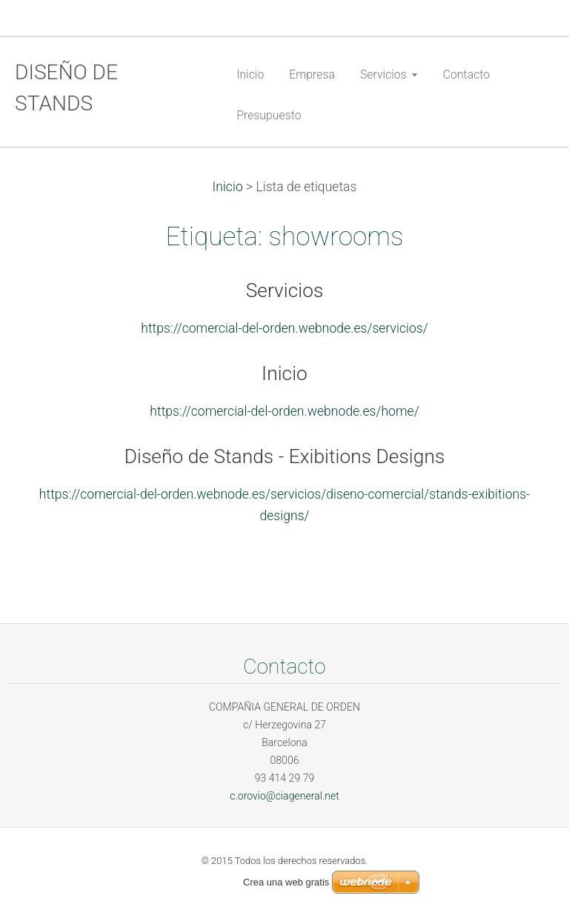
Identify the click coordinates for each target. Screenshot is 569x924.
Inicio (228, 187)
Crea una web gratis (286, 882)
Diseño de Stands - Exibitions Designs (285, 456)
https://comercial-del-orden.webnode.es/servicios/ (284, 328)
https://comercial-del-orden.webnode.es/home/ (284, 411)
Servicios (285, 290)
